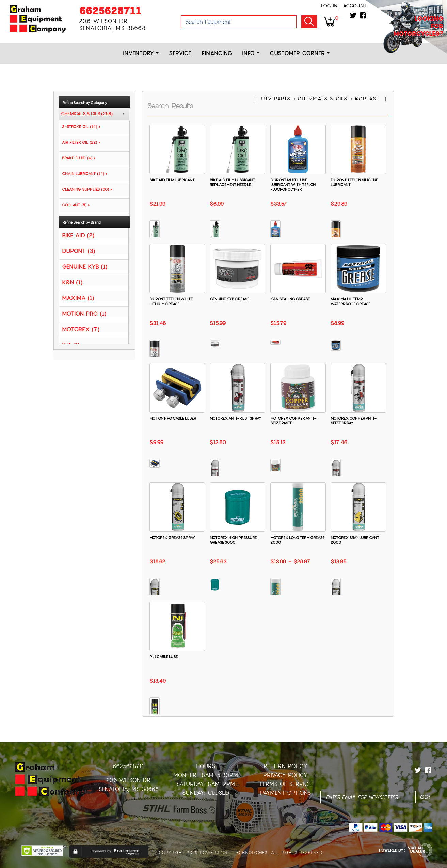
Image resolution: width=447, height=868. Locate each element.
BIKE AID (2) (78, 235)
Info (251, 53)
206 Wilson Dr (128, 780)
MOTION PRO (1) (84, 314)
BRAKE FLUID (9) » (77, 158)
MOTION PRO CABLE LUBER (173, 418)
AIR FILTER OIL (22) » (80, 142)
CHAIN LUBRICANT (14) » (83, 174)
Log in (329, 6)
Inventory (141, 53)
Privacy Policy (285, 775)
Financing (217, 53)
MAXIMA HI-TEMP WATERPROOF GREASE (350, 301)
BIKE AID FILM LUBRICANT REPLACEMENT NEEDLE (232, 182)
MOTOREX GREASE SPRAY (172, 538)
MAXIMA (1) (78, 298)
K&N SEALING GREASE (290, 299)
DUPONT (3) (78, 251)
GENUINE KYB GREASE (229, 299)
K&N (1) (72, 282)
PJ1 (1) (71, 345)
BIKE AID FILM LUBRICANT (172, 180)
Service (180, 53)
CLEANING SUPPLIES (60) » (86, 189)
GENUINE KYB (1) (85, 267)
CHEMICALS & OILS (323, 99)
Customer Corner (300, 53)
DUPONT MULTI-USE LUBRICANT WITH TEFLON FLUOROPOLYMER (293, 185)
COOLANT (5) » (74, 205)
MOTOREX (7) (81, 329)
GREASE (368, 99)
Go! (309, 22)
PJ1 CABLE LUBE (164, 657)
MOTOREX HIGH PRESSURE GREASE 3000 (233, 540)
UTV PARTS (277, 99)
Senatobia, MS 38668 (129, 789)
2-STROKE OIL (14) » (80, 127)
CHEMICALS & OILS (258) (87, 114)
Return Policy (285, 766)
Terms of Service (285, 784)
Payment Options (285, 793)
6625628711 (110, 11)
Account (355, 6)
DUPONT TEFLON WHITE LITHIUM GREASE (171, 301)
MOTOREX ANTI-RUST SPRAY (236, 418)
